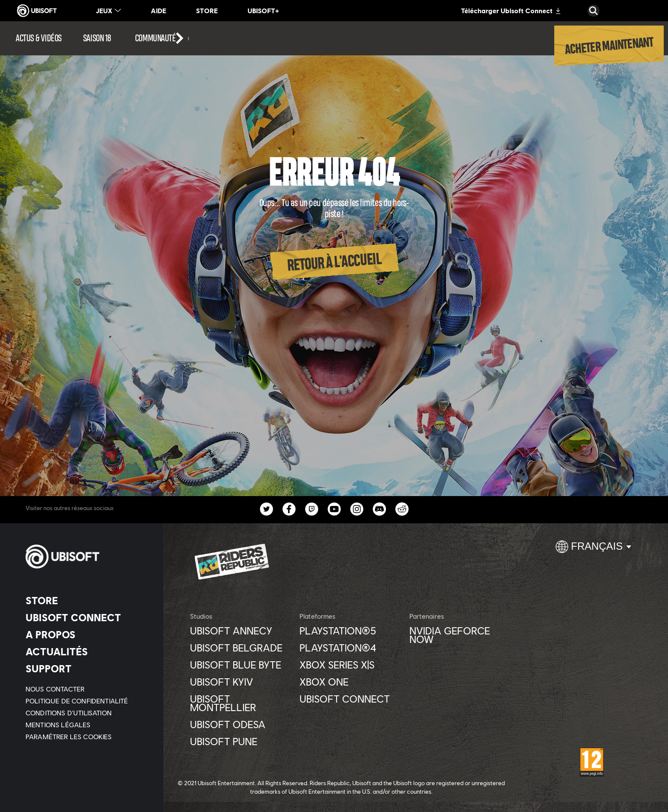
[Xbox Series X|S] (350, 665)
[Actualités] (87, 651)
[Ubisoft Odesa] (240, 724)
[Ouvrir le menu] (3, 26)
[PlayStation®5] (350, 631)
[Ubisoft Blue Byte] (240, 665)
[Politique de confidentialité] (87, 701)
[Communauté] (162, 38)
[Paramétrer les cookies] (69, 737)
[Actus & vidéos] (39, 38)
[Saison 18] (97, 38)
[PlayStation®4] (350, 648)
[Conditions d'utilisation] (87, 713)
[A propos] (87, 634)
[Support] (87, 669)
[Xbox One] (350, 682)
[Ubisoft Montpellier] (240, 703)
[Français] (593, 550)
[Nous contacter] (87, 689)
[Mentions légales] (87, 725)
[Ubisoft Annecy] (240, 631)
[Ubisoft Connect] (87, 617)
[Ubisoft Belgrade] (240, 648)
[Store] (87, 600)
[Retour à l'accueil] (334, 262)
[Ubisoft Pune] (240, 741)
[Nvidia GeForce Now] (460, 635)
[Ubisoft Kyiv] (240, 682)
